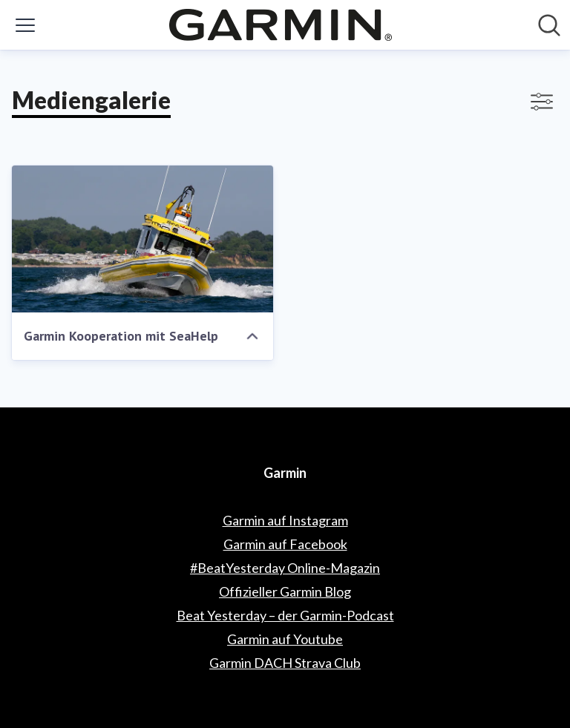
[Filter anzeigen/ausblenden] (542, 102)
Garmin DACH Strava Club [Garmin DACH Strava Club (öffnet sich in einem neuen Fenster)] (285, 663)
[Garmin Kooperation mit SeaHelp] (142, 239)
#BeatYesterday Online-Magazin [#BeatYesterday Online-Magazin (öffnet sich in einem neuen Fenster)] (285, 568)
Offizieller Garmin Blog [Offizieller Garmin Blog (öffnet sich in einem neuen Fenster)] (285, 591)
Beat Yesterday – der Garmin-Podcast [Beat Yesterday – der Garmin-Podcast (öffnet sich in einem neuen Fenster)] (285, 615)
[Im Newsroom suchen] (549, 25)
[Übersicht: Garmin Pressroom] (281, 25)
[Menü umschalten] (25, 25)
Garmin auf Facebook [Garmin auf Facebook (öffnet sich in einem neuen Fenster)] (285, 544)
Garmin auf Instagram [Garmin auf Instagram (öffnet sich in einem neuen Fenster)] (285, 520)
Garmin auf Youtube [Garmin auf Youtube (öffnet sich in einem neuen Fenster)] (285, 639)
